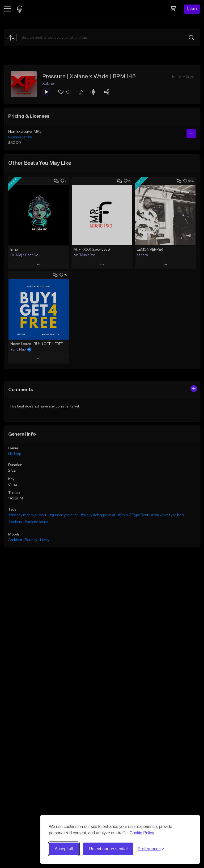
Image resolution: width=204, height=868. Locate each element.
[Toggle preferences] (151, 849)
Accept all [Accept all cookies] (64, 849)
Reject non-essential (108, 849)
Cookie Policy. (142, 833)
